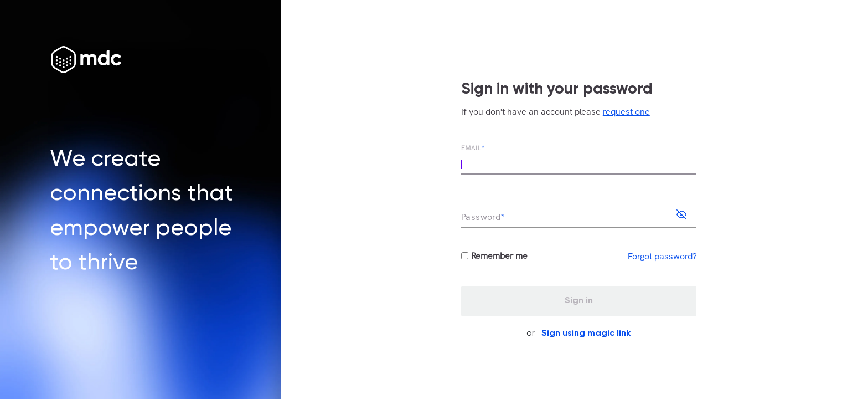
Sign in (579, 301)
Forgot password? (662, 256)
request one (626, 112)
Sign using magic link (586, 334)
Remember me (499, 256)
